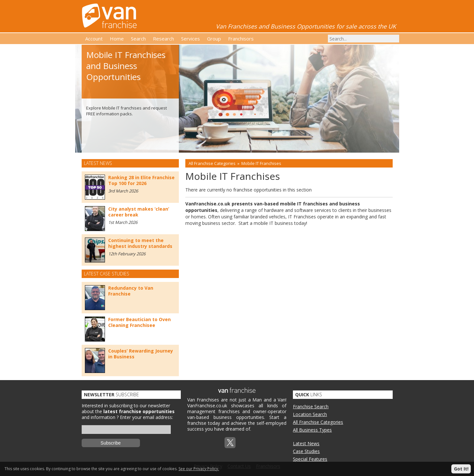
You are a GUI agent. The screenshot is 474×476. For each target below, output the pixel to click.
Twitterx (230, 443)
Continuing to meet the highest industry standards (140, 243)
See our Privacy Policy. (199, 469)
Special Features (310, 459)
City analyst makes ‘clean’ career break (139, 212)
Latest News (306, 443)
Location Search (310, 414)
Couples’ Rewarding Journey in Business (141, 354)
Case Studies (306, 451)
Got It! (461, 469)
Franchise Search (311, 406)
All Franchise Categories (212, 163)
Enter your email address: (146, 417)
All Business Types (312, 430)
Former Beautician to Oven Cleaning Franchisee (139, 322)
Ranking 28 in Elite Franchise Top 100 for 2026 (141, 180)
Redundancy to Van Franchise (131, 291)
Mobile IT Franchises (261, 163)
